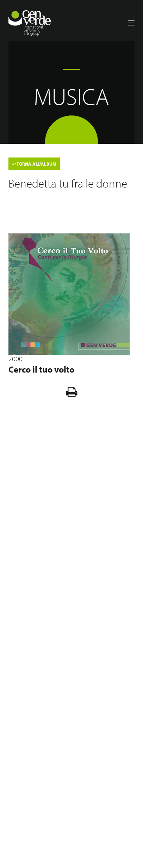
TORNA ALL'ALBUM (34, 164)
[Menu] (131, 23)
